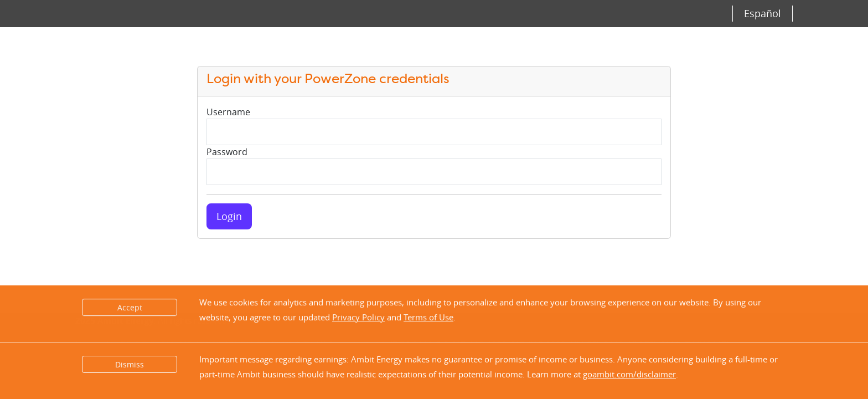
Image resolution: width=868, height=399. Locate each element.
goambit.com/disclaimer (629, 374)
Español (763, 13)
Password (227, 152)
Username (228, 112)
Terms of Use (428, 318)
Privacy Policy (358, 318)
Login (229, 216)
